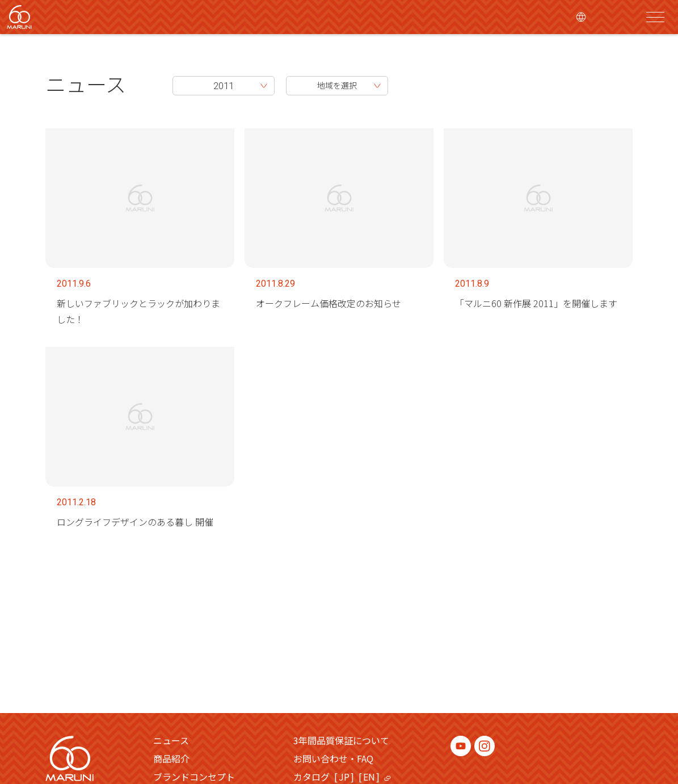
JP (344, 777)
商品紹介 (171, 758)
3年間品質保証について (341, 740)
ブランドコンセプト (194, 777)
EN (369, 777)
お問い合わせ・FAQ (333, 758)
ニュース (86, 83)
